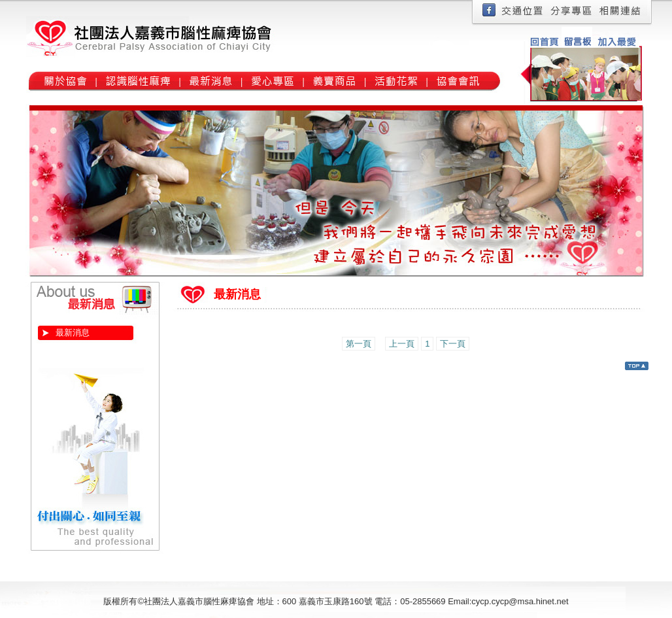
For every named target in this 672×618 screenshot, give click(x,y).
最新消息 (73, 333)
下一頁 (453, 344)
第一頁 (359, 344)
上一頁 (402, 344)
